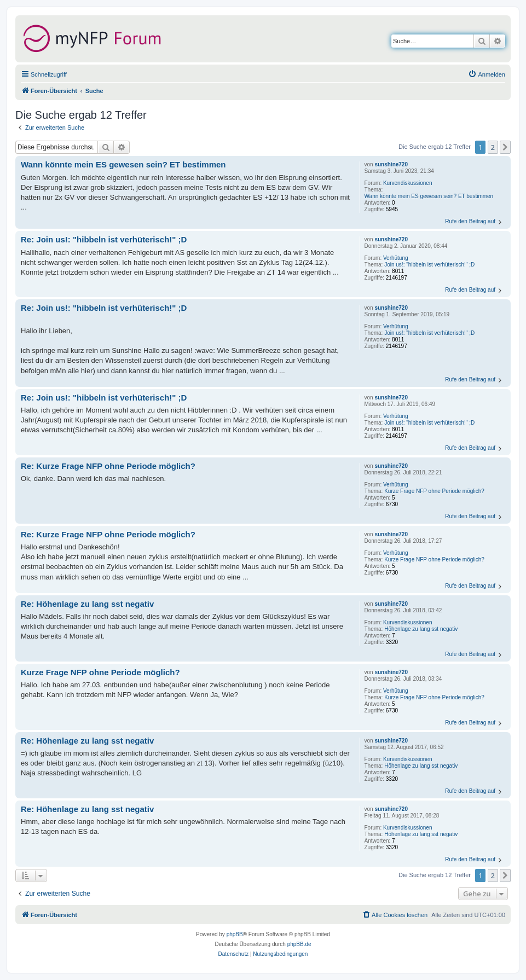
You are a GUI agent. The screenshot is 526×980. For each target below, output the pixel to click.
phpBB (235, 934)
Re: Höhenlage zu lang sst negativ (87, 604)
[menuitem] (487, 74)
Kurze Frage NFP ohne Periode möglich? (434, 491)
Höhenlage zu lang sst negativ (421, 629)
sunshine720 (391, 164)
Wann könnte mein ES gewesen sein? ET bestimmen (429, 196)
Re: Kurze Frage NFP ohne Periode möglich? (108, 466)
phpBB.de (299, 944)
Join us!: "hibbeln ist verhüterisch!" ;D (429, 265)
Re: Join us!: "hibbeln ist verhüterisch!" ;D (104, 239)
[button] (505, 147)
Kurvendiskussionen (408, 183)
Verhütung (396, 258)
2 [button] (493, 147)
